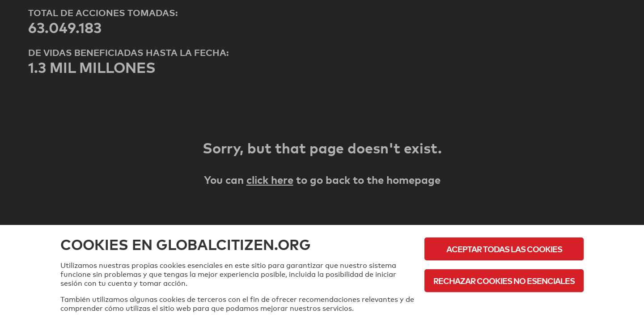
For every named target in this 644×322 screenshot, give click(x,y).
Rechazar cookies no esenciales (504, 281)
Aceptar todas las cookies (504, 249)
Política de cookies (504, 305)
